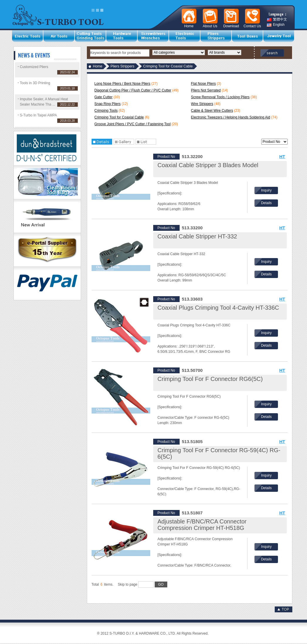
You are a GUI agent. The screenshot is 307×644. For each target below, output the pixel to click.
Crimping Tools (106, 111)
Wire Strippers (202, 104)
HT (282, 156)
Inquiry (266, 190)
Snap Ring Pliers (108, 104)
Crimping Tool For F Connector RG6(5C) (210, 379)
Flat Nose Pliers (204, 84)
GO (161, 584)
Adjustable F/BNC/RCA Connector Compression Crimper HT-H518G (202, 525)
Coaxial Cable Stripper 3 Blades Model (208, 165)
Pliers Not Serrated (206, 90)
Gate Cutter (104, 97)
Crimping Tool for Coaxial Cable (119, 117)
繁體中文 (277, 20)
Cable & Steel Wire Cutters (212, 111)
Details (266, 203)
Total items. (103, 584)
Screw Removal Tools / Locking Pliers (220, 97)
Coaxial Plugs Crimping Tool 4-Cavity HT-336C (218, 308)
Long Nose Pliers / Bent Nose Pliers (123, 84)
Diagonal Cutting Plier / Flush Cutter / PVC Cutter (133, 90)
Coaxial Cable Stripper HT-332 (197, 236)
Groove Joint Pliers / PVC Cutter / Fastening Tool (133, 124)
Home (98, 66)
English (276, 25)
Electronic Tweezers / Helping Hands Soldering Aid (231, 117)
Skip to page (142, 584)
